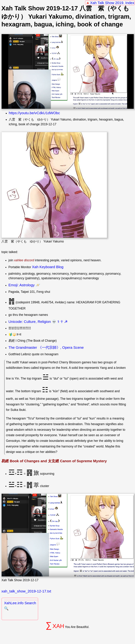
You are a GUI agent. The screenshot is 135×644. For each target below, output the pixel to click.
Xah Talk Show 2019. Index (112, 3)
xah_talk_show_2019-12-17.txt (26, 591)
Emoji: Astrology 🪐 (24, 285)
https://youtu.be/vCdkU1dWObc (34, 113)
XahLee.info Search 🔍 (20, 606)
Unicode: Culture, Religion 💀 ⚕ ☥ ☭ (38, 322)
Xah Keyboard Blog (48, 267)
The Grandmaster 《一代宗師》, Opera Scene (46, 347)
